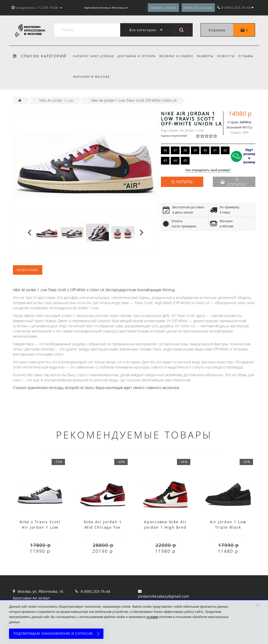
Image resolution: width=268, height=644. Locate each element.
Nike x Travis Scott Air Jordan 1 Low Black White (40, 527)
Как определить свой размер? (208, 170)
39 (195, 150)
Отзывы (250, 56)
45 (185, 161)
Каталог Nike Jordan (94, 56)
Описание (28, 270)
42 (225, 150)
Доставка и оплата (137, 56)
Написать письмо (198, 8)
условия (152, 617)
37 (175, 150)
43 (165, 161)
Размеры (208, 56)
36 (165, 150)
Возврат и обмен (178, 56)
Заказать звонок (163, 8)
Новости (229, 56)
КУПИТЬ (184, 182)
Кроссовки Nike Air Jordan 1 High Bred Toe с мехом (165, 527)
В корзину (233, 182)
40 (205, 150)
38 (185, 150)
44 (175, 161)
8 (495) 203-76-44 (95, 591)
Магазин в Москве (92, 77)
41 (215, 150)
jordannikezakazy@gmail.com (164, 596)
